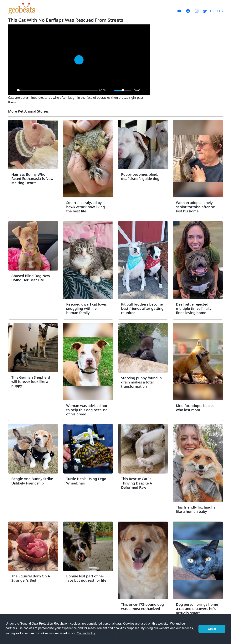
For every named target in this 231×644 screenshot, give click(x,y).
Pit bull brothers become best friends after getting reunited (142, 308)
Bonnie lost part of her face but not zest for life (86, 578)
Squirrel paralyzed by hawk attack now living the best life (86, 207)
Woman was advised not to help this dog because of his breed (87, 410)
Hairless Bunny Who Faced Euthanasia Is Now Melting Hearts (32, 178)
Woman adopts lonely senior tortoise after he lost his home (195, 207)
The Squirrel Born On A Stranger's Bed (31, 578)
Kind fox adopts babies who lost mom (195, 408)
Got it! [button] (212, 629)
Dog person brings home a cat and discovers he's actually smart (197, 609)
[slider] (57, 90)
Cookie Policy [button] (86, 633)
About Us (216, 11)
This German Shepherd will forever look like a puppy (31, 381)
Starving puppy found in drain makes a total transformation (141, 382)
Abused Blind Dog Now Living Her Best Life (31, 278)
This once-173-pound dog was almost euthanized (142, 606)
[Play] (13, 90)
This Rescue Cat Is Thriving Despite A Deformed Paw (137, 483)
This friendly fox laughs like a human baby (196, 509)
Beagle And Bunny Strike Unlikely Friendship (32, 481)
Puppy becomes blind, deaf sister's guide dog (140, 176)
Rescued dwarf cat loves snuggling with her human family (87, 308)
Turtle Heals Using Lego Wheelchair (86, 481)
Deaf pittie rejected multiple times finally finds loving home (194, 308)
